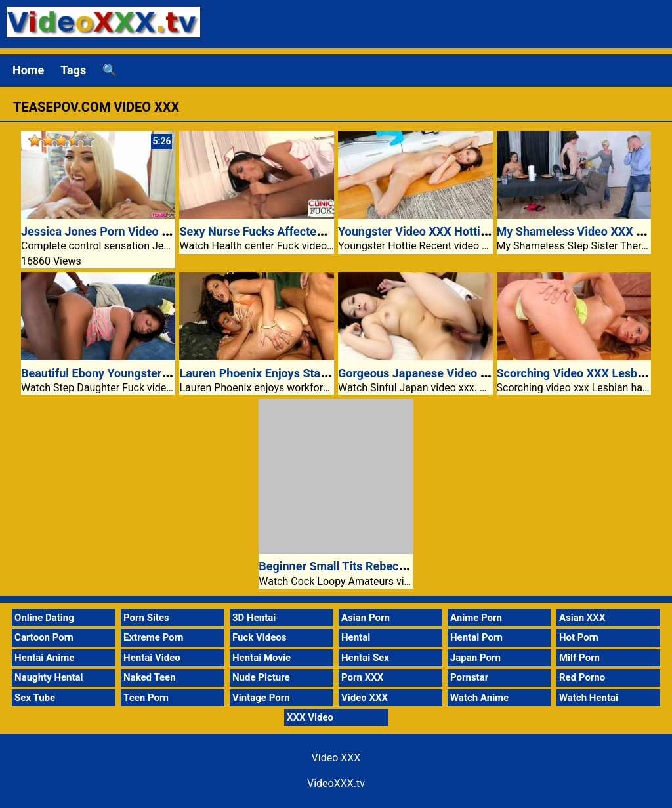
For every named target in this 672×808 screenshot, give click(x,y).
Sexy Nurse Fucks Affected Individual (278, 231)
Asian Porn (366, 618)
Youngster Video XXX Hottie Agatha (433, 231)
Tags (73, 70)
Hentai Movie (262, 658)
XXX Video (310, 717)
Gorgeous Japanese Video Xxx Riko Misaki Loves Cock (483, 373)
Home (28, 70)
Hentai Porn (476, 637)
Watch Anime (479, 698)
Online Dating (44, 618)
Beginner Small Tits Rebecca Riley (349, 566)
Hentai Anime (44, 658)
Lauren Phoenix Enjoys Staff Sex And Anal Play (304, 373)
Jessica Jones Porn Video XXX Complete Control (151, 231)
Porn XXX (362, 677)
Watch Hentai (589, 698)
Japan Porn (475, 658)
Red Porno (582, 677)
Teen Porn (146, 698)
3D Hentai (254, 618)
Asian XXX (582, 618)
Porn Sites (146, 618)
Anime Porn (476, 618)
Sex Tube (35, 698)
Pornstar (469, 677)
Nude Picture (261, 677)
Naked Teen (150, 677)
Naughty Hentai (49, 677)
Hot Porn (579, 637)
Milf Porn (579, 658)
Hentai (356, 637)
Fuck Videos (260, 637)
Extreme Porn (153, 637)
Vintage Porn (261, 698)
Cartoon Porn (44, 637)
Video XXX (365, 698)
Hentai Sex (365, 658)
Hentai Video (152, 658)
